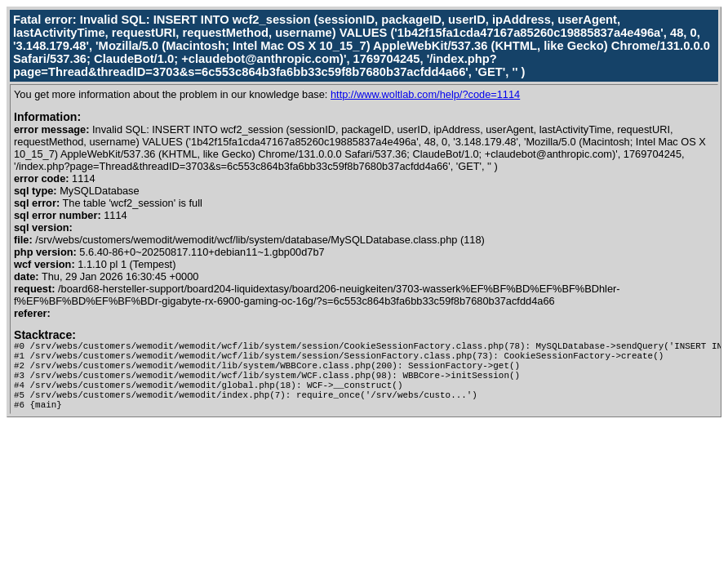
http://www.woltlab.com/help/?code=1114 (425, 94)
